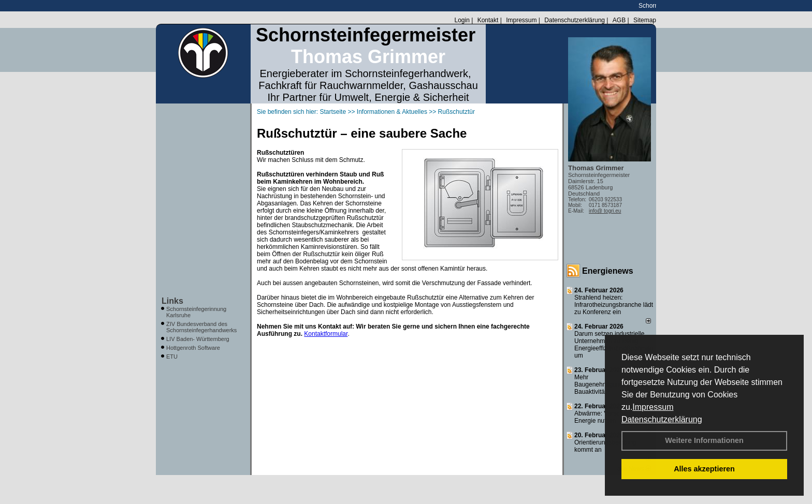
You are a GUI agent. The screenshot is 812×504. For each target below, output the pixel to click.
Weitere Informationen (704, 440)
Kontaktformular (326, 334)
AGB (619, 20)
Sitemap (645, 20)
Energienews (608, 271)
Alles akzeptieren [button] (704, 469)
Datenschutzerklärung (662, 419)
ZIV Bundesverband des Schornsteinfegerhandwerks (201, 327)
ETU (172, 357)
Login (462, 20)
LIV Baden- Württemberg (198, 339)
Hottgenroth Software (193, 348)
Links (172, 301)
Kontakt (488, 20)
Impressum (653, 407)
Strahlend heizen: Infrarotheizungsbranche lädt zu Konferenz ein (614, 305)
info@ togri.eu (605, 211)
